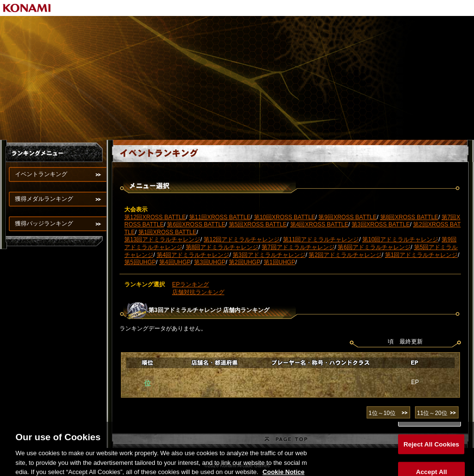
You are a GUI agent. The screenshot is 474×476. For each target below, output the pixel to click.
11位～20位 (432, 413)
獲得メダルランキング (44, 199)
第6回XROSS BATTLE (196, 224)
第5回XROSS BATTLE (258, 224)
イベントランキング (41, 174)
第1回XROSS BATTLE (167, 232)
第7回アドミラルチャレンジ (298, 247)
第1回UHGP (279, 262)
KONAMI (27, 8)
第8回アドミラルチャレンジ (222, 247)
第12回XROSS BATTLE (155, 217)
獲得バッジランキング (44, 223)
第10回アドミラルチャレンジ (400, 239)
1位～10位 (382, 413)
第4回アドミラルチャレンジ (193, 255)
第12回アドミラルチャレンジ (242, 239)
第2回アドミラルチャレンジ (345, 255)
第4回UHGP (175, 262)
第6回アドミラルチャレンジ (374, 247)
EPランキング (191, 284)
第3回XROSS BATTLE (381, 224)
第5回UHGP (140, 262)
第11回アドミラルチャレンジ (321, 239)
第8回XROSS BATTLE (409, 217)
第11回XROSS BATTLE (220, 217)
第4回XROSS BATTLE (319, 224)
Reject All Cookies (431, 449)
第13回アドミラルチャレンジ (162, 239)
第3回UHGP (210, 262)
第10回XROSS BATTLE (285, 217)
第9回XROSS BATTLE (347, 217)
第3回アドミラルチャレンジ (269, 255)
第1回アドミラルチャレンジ (422, 255)
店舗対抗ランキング (198, 292)
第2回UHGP (244, 262)
